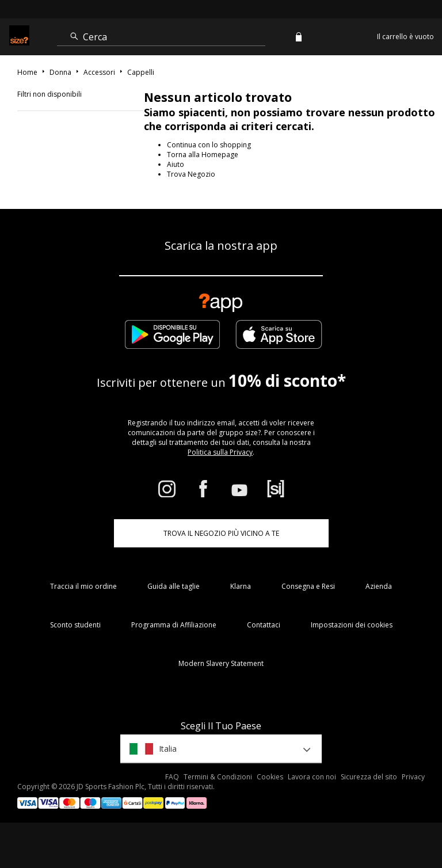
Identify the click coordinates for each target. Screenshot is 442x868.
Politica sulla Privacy (220, 452)
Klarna (241, 586)
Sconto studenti (75, 625)
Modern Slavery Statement (221, 663)
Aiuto (176, 164)
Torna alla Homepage (203, 155)
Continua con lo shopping (209, 145)
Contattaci (264, 625)
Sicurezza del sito (369, 777)
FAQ (172, 777)
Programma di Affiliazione (174, 625)
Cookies (270, 777)
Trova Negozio (191, 174)
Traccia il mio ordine (83, 586)
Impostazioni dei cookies (352, 625)
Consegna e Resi (308, 586)
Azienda (379, 586)
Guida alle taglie (174, 586)
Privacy (413, 777)
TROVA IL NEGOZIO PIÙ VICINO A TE (221, 533)
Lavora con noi (312, 777)
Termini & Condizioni (218, 777)
